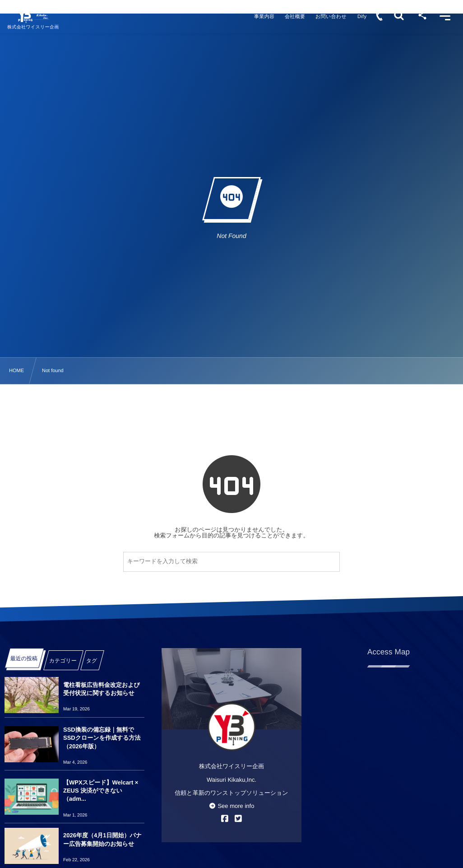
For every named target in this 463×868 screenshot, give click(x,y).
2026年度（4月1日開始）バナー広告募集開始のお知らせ (102, 839)
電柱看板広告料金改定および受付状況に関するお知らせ (102, 689)
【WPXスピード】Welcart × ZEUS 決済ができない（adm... (101, 791)
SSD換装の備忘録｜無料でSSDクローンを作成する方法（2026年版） (102, 738)
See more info (232, 806)
